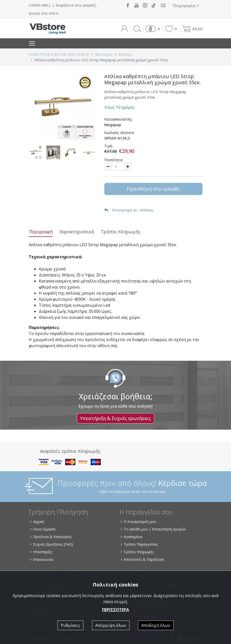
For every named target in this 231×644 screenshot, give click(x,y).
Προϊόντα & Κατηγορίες (51, 537)
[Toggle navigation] (32, 43)
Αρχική (37, 522)
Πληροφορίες (184, 6)
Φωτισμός (104, 54)
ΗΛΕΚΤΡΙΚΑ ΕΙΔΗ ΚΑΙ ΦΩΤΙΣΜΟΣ (59, 54)
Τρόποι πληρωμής (137, 552)
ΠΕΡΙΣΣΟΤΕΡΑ (115, 610)
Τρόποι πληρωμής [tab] (121, 232)
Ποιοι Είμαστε (43, 529)
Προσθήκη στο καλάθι (153, 189)
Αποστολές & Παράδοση (142, 559)
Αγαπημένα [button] (131, 537)
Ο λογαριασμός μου (139, 522)
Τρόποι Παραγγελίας (139, 544)
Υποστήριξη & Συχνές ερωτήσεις (115, 418)
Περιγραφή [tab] (41, 232)
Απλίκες (125, 54)
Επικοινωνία (42, 559)
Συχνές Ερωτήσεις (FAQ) (52, 544)
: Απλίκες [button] (129, 210)
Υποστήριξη (41, 552)
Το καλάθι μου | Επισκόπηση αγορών (153, 529)
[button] (152, 29)
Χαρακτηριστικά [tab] (77, 232)
